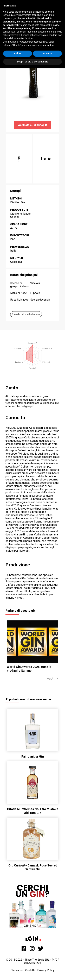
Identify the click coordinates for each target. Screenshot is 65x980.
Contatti (30, 970)
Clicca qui (16, 262)
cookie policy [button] (52, 25)
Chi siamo (17, 970)
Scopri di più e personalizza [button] (32, 62)
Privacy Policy (46, 970)
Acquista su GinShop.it (32, 125)
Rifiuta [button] (18, 53)
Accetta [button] (47, 53)
